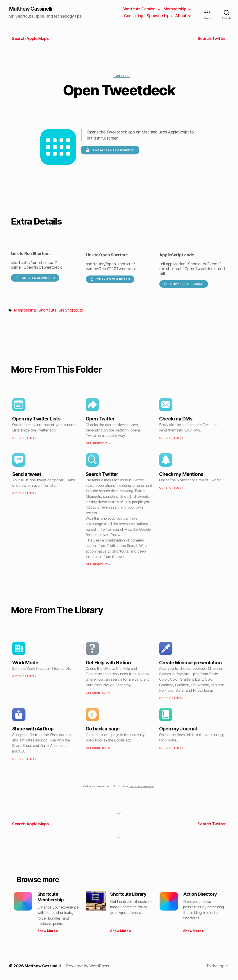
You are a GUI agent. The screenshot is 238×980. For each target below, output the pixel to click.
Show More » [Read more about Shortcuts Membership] (48, 932)
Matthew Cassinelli (32, 9)
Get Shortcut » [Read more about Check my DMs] (171, 438)
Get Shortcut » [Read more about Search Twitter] (98, 565)
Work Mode (25, 663)
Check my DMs (176, 419)
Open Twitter (100, 419)
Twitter (121, 76)
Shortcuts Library (129, 895)
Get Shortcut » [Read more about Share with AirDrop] (24, 759)
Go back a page (103, 729)
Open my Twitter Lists (36, 419)
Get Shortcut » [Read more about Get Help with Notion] (98, 693)
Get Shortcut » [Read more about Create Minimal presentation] (171, 699)
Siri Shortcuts (71, 311)
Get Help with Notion (108, 663)
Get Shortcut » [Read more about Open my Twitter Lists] (24, 438)
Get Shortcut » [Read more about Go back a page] (98, 748)
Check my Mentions (181, 474)
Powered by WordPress (88, 967)
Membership (175, 9)
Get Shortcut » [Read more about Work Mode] (24, 676)
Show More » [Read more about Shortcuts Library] (121, 932)
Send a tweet (27, 474)
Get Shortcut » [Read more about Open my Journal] (171, 748)
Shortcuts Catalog (139, 9)
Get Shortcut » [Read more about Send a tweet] (24, 494)
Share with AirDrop (33, 729)
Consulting (134, 16)
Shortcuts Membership (51, 898)
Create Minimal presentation (190, 663)
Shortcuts (48, 311)
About (181, 16)
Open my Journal (178, 729)
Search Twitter (102, 474)
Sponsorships (159, 16)
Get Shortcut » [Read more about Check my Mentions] (171, 488)
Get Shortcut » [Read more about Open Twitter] (98, 444)
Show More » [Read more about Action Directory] (194, 932)
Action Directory (201, 895)
